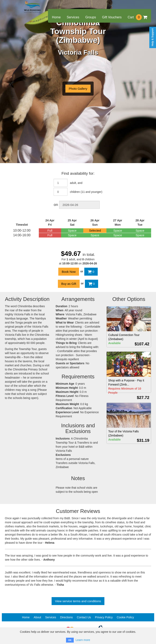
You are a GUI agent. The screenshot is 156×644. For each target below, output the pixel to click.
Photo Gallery (78, 89)
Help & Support (153, 37)
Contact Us (84, 617)
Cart (137, 17)
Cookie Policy (125, 617)
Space (72, 230)
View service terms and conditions (78, 601)
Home (56, 17)
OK (70, 640)
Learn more (83, 640)
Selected (95, 230)
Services (73, 17)
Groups (91, 17)
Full (50, 230)
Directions (66, 617)
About (37, 617)
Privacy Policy (104, 617)
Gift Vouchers (112, 17)
